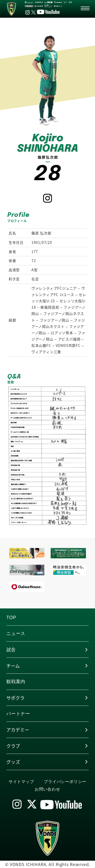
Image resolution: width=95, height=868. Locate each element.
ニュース (16, 633)
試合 (11, 649)
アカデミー (18, 730)
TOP (11, 618)
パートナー (18, 714)
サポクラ (15, 698)
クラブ (13, 746)
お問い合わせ (48, 789)
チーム (13, 666)
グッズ (13, 762)
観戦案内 (16, 682)
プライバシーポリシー (65, 782)
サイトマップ (21, 782)
